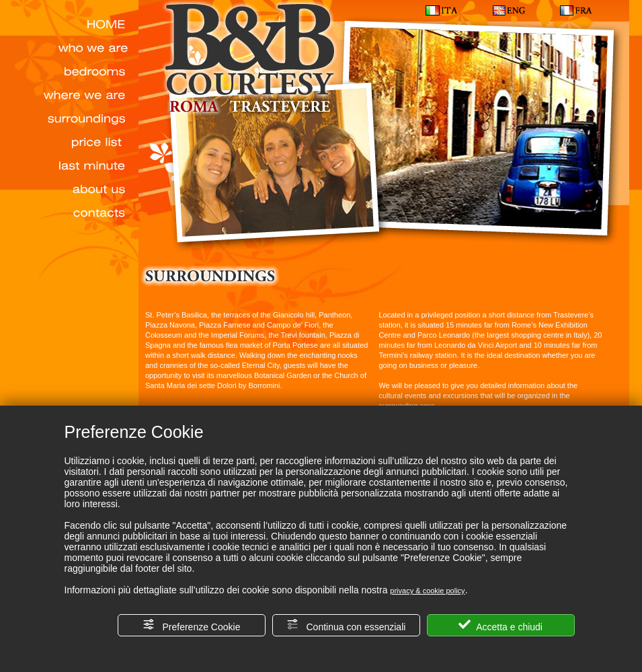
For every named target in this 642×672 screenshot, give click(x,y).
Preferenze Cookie (192, 625)
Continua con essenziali (346, 625)
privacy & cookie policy (427, 591)
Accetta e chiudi (500, 625)
